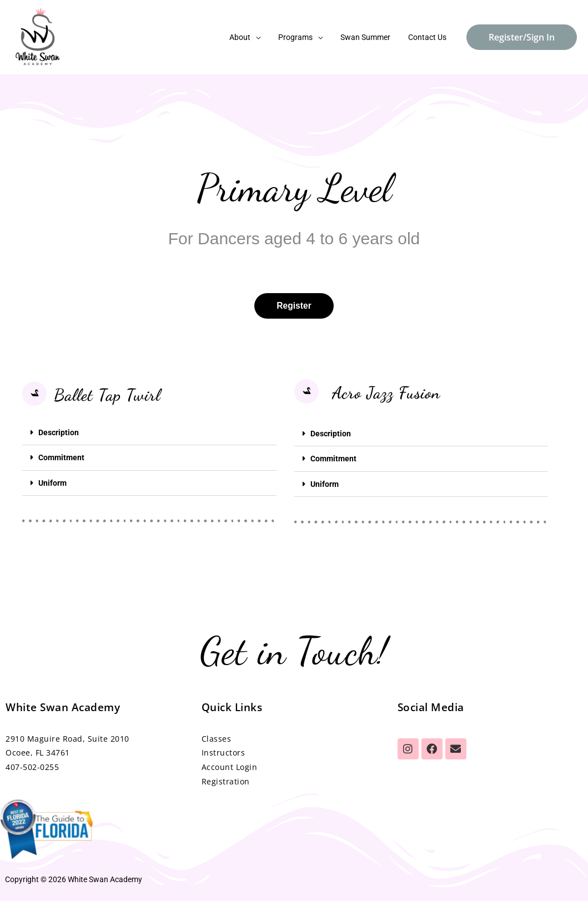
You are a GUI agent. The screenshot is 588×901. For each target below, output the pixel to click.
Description (59, 432)
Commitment (61, 457)
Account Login (230, 766)
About (248, 37)
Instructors (223, 752)
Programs (301, 37)
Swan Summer (369, 37)
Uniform (52, 482)
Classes (218, 738)
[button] (149, 433)
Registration (226, 781)
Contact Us (428, 37)
